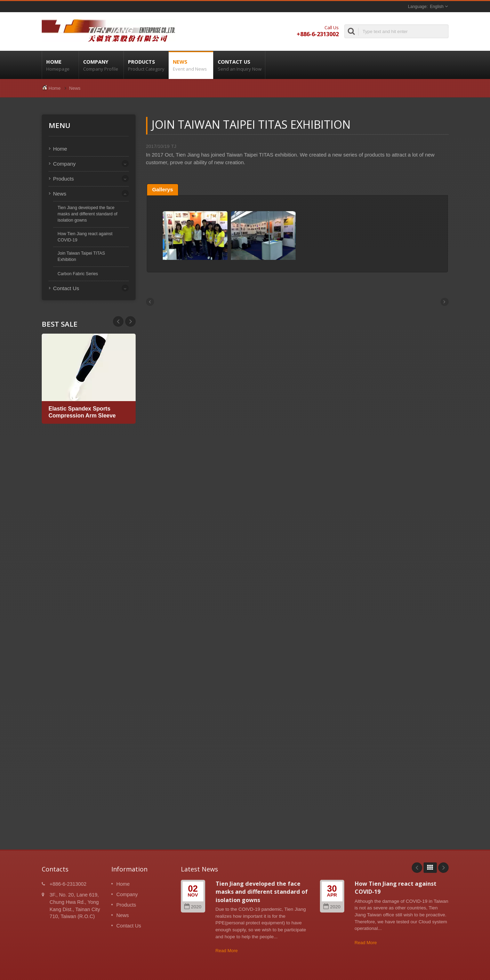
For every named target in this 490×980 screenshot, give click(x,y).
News (191, 65)
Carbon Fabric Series (78, 274)
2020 (193, 907)
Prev (130, 321)
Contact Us (239, 65)
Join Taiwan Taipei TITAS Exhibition (81, 256)
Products (146, 65)
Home (60, 65)
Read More (227, 951)
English (437, 7)
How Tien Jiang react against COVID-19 (85, 237)
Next (118, 321)
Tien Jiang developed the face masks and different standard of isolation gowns (88, 214)
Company (101, 65)
